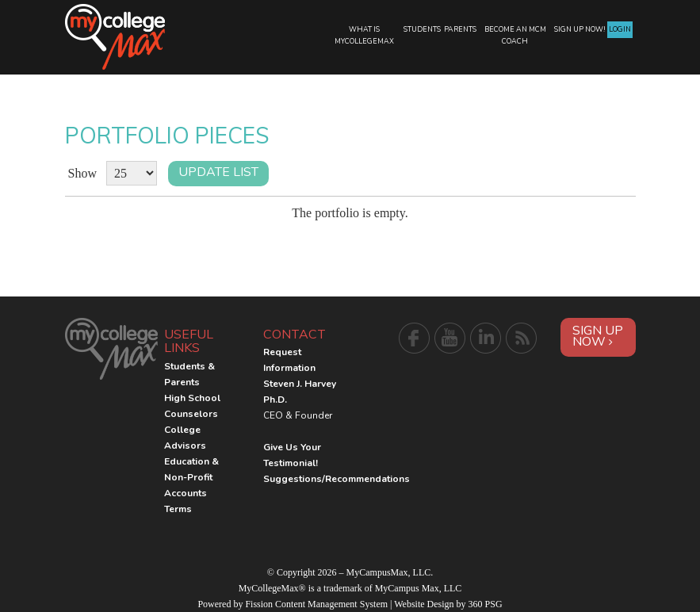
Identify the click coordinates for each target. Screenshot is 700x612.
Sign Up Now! (580, 29)
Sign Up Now (598, 336)
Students (422, 29)
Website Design (424, 604)
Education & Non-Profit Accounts (191, 477)
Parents (460, 29)
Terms (178, 509)
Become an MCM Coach (515, 35)
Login (620, 29)
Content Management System (331, 604)
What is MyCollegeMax (364, 35)
